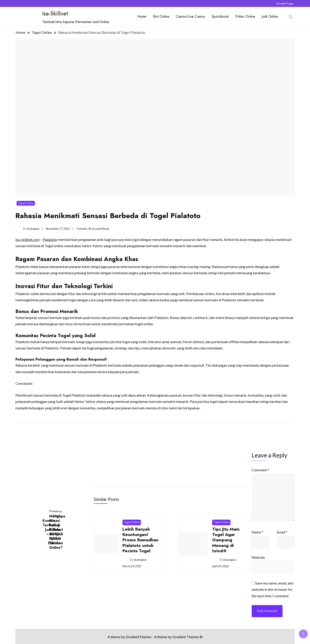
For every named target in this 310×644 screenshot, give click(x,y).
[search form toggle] (291, 17)
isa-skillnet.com (27, 239)
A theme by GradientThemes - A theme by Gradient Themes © (155, 637)
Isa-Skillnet (55, 13)
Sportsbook (220, 16)
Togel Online (26, 203)
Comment (260, 470)
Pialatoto (50, 239)
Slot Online (161, 16)
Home (142, 16)
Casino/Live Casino (191, 16)
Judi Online (270, 16)
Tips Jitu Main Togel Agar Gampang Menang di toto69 (226, 540)
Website (258, 557)
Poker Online (245, 16)
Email (282, 532)
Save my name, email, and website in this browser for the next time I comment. (272, 589)
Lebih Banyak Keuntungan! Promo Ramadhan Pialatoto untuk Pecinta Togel (140, 540)
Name (257, 532)
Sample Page (285, 3)
